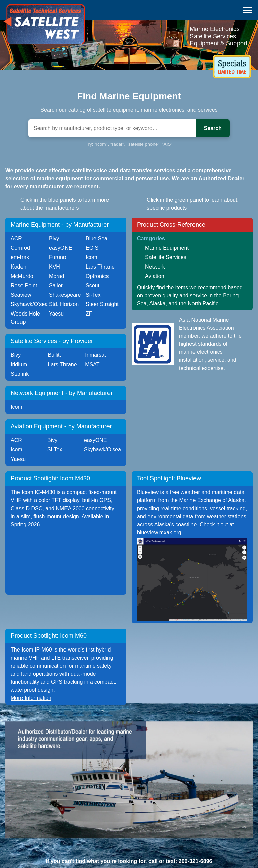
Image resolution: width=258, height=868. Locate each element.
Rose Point (24, 285)
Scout (93, 285)
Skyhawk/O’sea (29, 304)
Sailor (56, 285)
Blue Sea (97, 238)
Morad (57, 276)
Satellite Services (166, 257)
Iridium (19, 364)
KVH (55, 267)
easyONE (60, 248)
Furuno (58, 257)
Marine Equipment (167, 248)
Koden (18, 267)
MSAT (92, 364)
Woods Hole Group (25, 318)
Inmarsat (95, 355)
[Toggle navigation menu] (247, 10)
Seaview (21, 295)
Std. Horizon (64, 304)
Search (213, 128)
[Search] (112, 128)
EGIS (92, 248)
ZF (89, 314)
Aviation (155, 276)
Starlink (20, 374)
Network (155, 267)
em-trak (20, 257)
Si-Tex (93, 295)
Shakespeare (65, 295)
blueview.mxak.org (159, 533)
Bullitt (55, 355)
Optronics (97, 276)
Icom (92, 257)
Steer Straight (102, 304)
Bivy (54, 238)
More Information (31, 698)
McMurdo (22, 276)
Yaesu (56, 314)
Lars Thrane (100, 267)
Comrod (20, 248)
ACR (16, 238)
